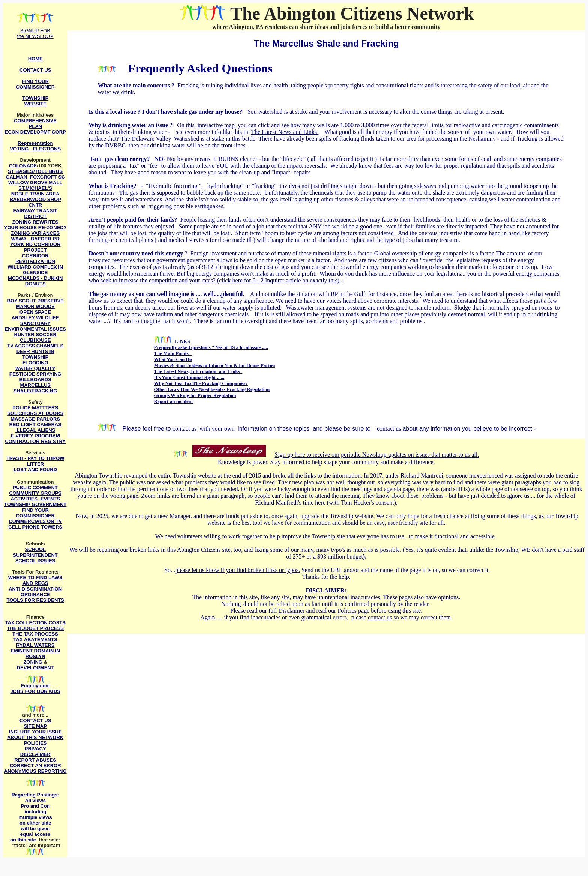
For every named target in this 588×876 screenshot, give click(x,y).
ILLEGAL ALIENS (35, 430)
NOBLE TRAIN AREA (35, 194)
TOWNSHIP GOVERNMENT (35, 504)
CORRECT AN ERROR (35, 766)
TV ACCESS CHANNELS (35, 346)
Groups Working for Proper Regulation (195, 395)
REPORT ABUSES (35, 760)
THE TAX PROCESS (35, 634)
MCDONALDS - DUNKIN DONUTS (35, 281)
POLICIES (35, 743)
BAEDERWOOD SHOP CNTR (35, 202)
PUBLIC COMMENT (35, 488)
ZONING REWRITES (35, 222)
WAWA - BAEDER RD (35, 239)
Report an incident (173, 401)
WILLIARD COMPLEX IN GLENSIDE (35, 270)
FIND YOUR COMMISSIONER (35, 513)
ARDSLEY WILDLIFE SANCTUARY (35, 320)
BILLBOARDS (35, 379)
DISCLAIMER (35, 754)
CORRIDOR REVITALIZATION (35, 258)
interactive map (216, 125)
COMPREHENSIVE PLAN (35, 123)
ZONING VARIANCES (35, 233)
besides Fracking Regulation (240, 389)
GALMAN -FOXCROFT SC (35, 177)
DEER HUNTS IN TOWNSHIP (35, 354)
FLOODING (35, 363)
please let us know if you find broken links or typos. (238, 570)
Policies (347, 611)
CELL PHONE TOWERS (35, 527)
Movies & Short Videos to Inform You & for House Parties (214, 365)
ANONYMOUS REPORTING (35, 771)
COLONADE (23, 166)
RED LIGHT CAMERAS (35, 424)
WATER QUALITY (35, 368)
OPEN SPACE (35, 312)
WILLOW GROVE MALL (35, 183)
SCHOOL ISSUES (35, 561)
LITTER (35, 464)
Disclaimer (291, 611)
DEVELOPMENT (35, 668)
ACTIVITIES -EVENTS (35, 499)
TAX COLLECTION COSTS (35, 623)
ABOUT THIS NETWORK (35, 737)
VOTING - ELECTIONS (35, 149)
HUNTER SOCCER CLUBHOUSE (35, 337)
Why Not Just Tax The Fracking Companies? (201, 383)
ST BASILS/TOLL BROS (35, 171)
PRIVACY (35, 749)
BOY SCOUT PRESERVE (35, 301)
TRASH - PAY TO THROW (35, 458)
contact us (184, 429)
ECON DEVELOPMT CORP (35, 132)
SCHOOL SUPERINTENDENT (35, 552)
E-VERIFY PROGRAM (35, 436)
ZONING (33, 662)
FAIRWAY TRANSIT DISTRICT (35, 213)
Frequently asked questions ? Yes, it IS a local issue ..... (211, 347)
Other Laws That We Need (181, 389)
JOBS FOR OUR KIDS (35, 691)
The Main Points (172, 353)
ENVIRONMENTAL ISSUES (35, 329)
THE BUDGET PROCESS (35, 628)
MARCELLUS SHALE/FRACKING (35, 388)
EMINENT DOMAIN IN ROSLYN (35, 654)
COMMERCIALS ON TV (35, 521)
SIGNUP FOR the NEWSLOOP (35, 33)
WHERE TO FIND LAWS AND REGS (35, 580)
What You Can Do (173, 359)
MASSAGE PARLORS (35, 419)
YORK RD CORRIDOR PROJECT (35, 247)
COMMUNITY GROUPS (35, 493)
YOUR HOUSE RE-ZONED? (35, 228)
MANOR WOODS (35, 306)
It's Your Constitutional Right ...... (189, 377)
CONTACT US (35, 720)
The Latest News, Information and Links (198, 371)
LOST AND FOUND (35, 470)
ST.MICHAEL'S (35, 188)
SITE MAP (35, 726)
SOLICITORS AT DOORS (35, 413)
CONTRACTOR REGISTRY (35, 441)
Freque (146, 68)
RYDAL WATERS (35, 645)
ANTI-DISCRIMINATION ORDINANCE (35, 592)
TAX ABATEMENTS (35, 639)
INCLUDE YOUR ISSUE (35, 732)
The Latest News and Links (285, 132)
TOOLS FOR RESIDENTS (35, 600)
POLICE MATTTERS (35, 408)
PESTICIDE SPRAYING (35, 374)
